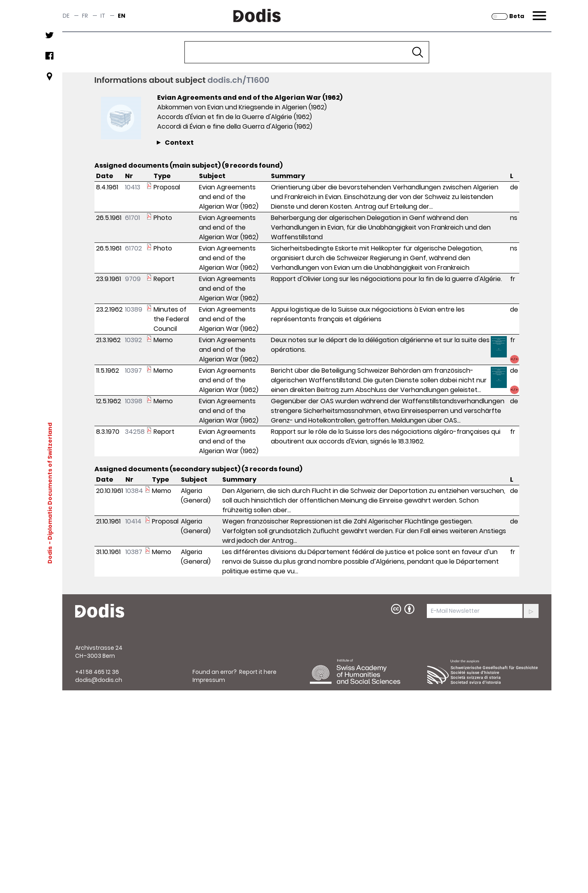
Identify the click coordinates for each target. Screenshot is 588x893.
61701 (132, 218)
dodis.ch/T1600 (238, 80)
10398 (134, 401)
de (66, 16)
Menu (538, 11)
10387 (134, 552)
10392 (133, 340)
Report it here (258, 672)
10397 (133, 371)
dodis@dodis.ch (99, 680)
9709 (133, 279)
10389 (134, 309)
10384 (134, 491)
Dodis (49, 555)
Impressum (209, 680)
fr (85, 16)
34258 (135, 432)
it (103, 16)
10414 (133, 521)
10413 (133, 187)
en (122, 16)
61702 (133, 248)
